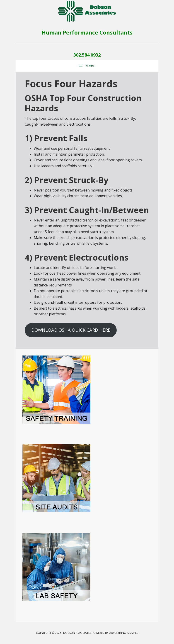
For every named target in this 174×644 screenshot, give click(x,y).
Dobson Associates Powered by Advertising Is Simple (101, 633)
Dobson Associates (87, 11)
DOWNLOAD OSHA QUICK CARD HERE (71, 330)
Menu (90, 66)
